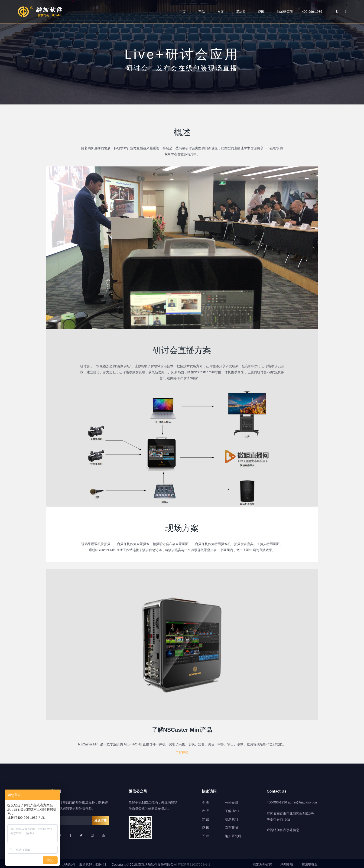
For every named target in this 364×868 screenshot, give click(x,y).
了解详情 (182, 751)
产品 (201, 12)
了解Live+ (232, 809)
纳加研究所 (285, 12)
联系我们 (231, 817)
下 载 (205, 834)
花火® (241, 12)
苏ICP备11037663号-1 (194, 862)
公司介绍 (231, 800)
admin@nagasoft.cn (302, 800)
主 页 (205, 800)
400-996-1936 (277, 800)
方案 (221, 12)
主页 (182, 12)
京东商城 (231, 825)
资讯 (261, 12)
